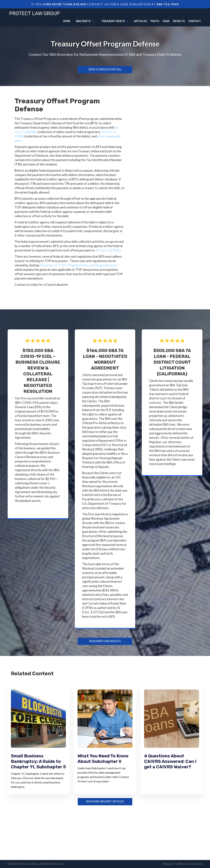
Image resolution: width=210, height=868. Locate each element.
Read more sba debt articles (105, 802)
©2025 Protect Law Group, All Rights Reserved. (35, 864)
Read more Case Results (105, 641)
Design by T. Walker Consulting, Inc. (183, 864)
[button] (85, 21)
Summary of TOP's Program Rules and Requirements (78, 265)
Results (179, 21)
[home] (35, 13)
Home (67, 21)
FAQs (166, 21)
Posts (155, 21)
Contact (195, 21)
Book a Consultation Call (105, 70)
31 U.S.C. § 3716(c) (108, 250)
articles (140, 21)
